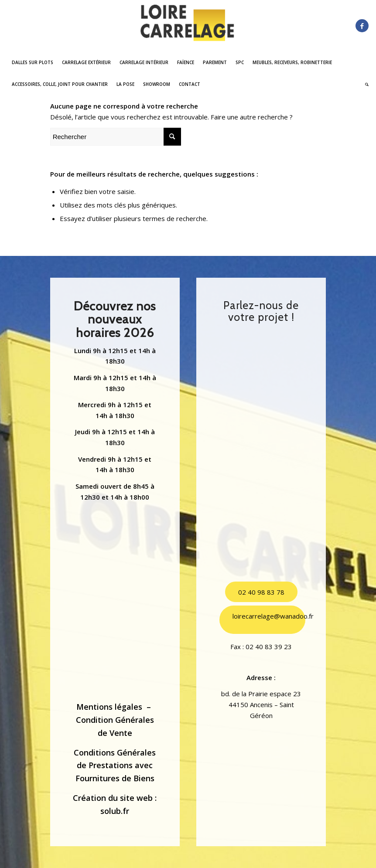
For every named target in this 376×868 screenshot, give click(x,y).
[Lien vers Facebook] (362, 26)
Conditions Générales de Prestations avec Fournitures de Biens (115, 765)
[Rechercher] (365, 84)
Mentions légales (109, 707)
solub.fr (115, 811)
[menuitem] (32, 62)
